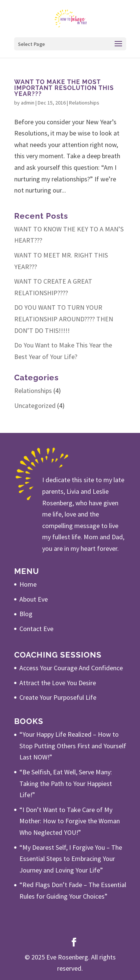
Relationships (84, 103)
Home (28, 584)
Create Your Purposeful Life (58, 697)
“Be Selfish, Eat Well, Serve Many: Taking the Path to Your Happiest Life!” (66, 783)
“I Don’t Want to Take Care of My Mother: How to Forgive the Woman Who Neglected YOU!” (70, 821)
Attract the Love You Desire (58, 683)
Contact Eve (36, 629)
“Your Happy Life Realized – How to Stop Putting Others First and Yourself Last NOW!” (73, 746)
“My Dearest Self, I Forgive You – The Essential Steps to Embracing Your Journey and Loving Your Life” (71, 859)
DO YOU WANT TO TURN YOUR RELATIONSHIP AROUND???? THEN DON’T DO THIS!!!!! (64, 319)
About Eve (34, 599)
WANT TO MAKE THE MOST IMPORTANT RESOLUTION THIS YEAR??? (64, 88)
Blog (26, 614)
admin (28, 103)
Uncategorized (35, 405)
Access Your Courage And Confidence (71, 668)
